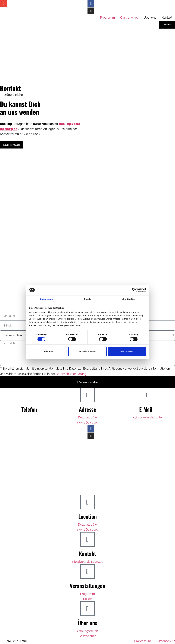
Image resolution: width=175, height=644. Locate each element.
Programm (107, 17)
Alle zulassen (127, 351)
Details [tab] (87, 299)
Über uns (150, 17)
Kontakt (167, 17)
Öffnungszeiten (87, 631)
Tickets (87, 599)
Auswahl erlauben (87, 351)
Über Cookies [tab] (129, 299)
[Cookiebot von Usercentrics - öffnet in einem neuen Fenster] (134, 290)
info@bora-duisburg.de (146, 418)
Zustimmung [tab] (47, 299)
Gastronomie (129, 17)
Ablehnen (48, 351)
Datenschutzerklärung (71, 374)
